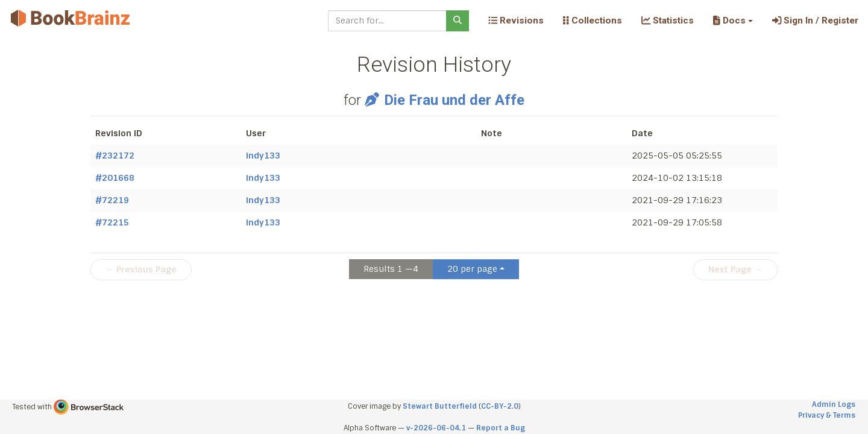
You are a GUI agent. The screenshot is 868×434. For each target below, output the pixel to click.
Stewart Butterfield (440, 406)
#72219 (112, 200)
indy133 (263, 156)
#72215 (112, 222)
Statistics (668, 20)
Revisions (516, 20)
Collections (593, 20)
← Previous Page (141, 269)
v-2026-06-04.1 (436, 428)
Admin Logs (834, 404)
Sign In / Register (815, 20)
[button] (733, 20)
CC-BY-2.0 (500, 406)
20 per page (472, 269)
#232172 (115, 156)
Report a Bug (501, 428)
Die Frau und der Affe (444, 100)
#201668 (115, 178)
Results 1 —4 (391, 269)
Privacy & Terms (827, 415)
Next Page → (735, 269)
